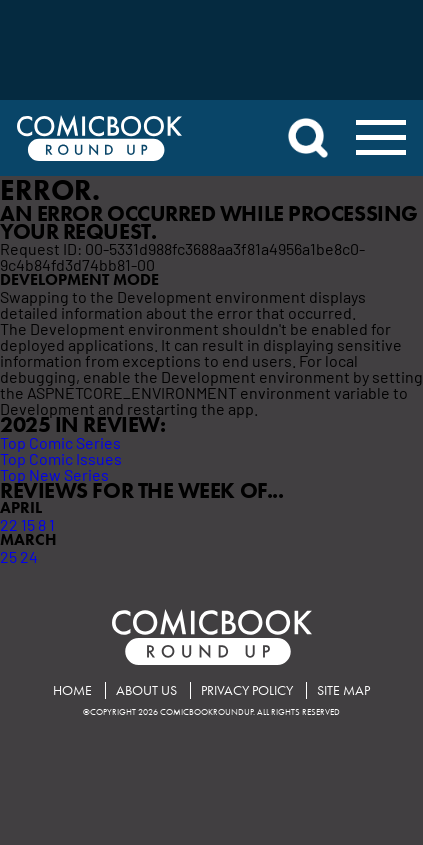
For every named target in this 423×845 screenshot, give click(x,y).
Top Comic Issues (61, 458)
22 (9, 524)
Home (72, 690)
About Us (146, 690)
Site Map (343, 690)
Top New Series (54, 474)
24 (29, 556)
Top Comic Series (60, 442)
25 (8, 556)
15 (28, 524)
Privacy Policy (247, 690)
